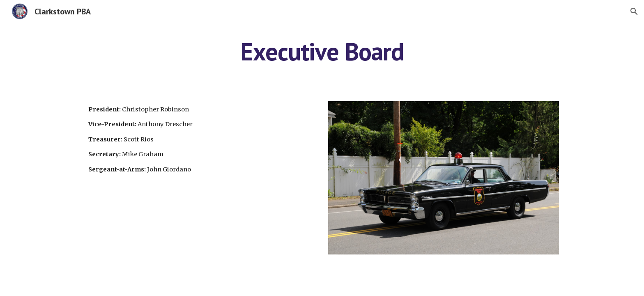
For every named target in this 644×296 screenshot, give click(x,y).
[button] (634, 12)
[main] (322, 51)
